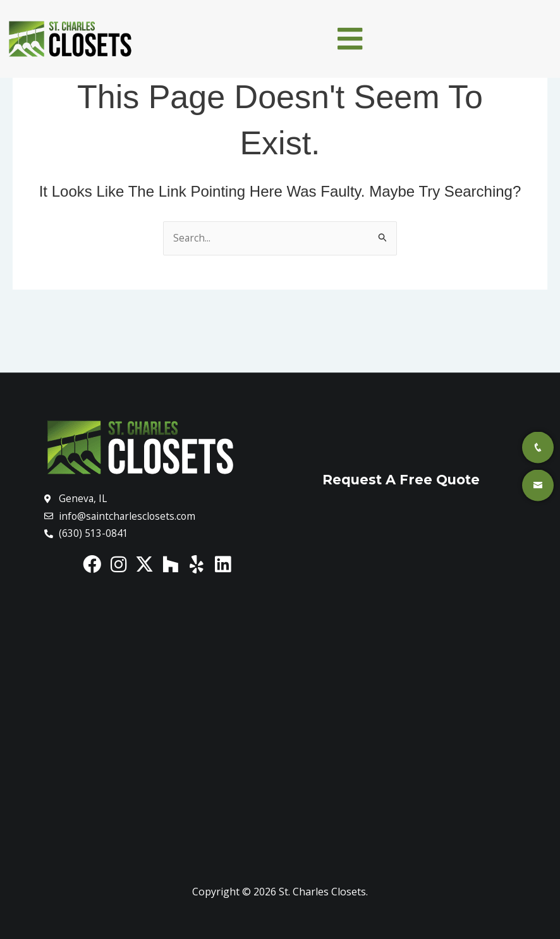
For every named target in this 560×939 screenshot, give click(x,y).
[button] (350, 39)
